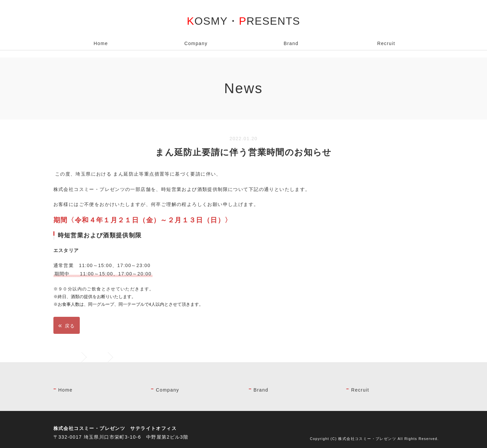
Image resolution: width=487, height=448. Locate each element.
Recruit (386, 43)
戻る (67, 325)
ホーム (72, 357)
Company (196, 43)
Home (101, 43)
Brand (291, 43)
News (98, 357)
